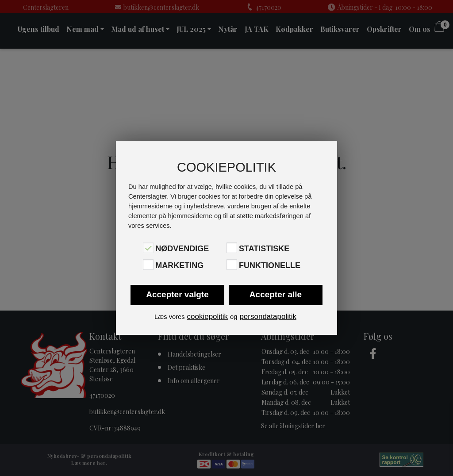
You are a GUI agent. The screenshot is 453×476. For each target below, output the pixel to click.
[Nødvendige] (148, 248)
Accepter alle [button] (276, 294)
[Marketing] (148, 265)
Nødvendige (182, 249)
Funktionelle (270, 265)
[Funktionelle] (232, 265)
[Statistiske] (232, 248)
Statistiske (264, 249)
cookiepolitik (207, 317)
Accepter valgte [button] (177, 294)
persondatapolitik (268, 317)
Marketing (179, 265)
